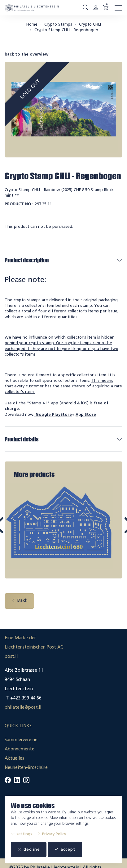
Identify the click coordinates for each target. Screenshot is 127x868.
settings (22, 834)
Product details (22, 439)
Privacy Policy (51, 834)
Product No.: (19, 204)
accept (65, 849)
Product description (27, 260)
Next (114, 530)
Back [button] (19, 599)
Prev (14, 530)
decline (29, 849)
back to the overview (26, 54)
